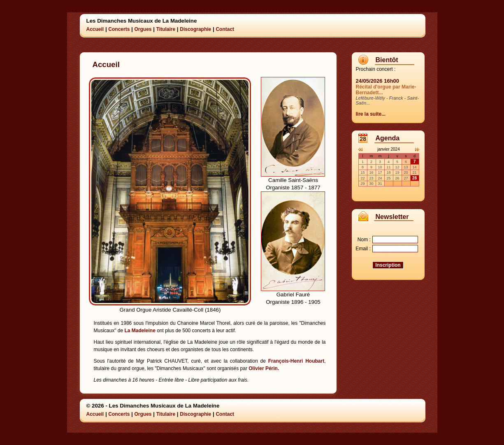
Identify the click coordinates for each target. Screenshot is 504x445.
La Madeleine (140, 331)
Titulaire (166, 29)
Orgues (143, 29)
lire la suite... (371, 114)
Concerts (119, 29)
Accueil (95, 29)
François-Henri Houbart (296, 361)
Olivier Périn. (264, 368)
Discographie (195, 29)
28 (415, 178)
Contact (225, 29)
